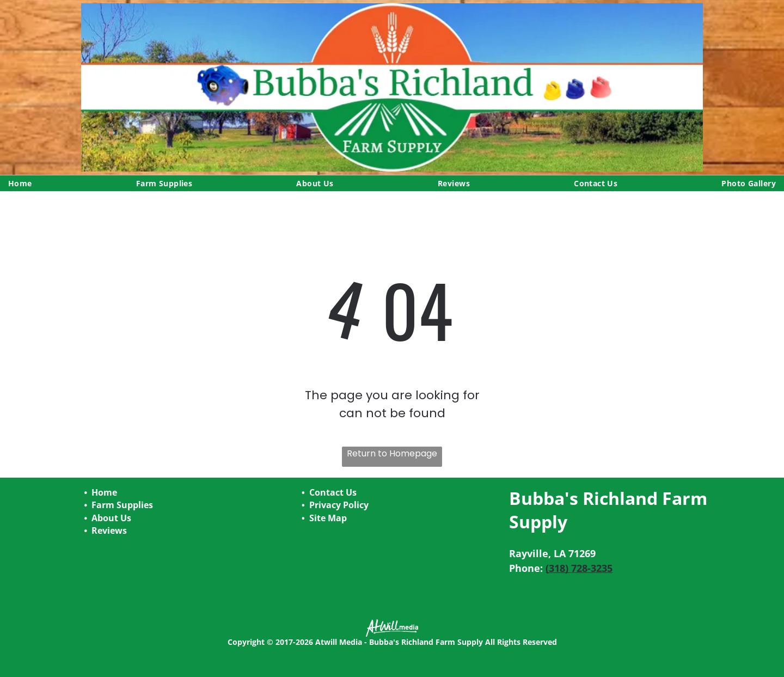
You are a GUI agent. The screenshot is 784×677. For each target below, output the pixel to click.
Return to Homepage (392, 453)
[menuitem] (20, 183)
